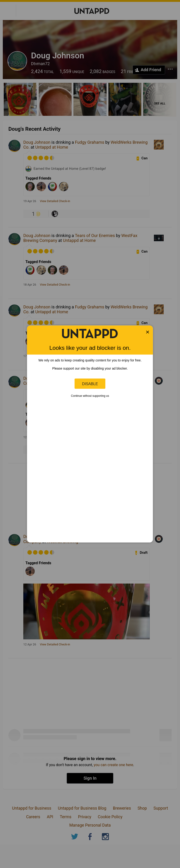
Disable (90, 384)
